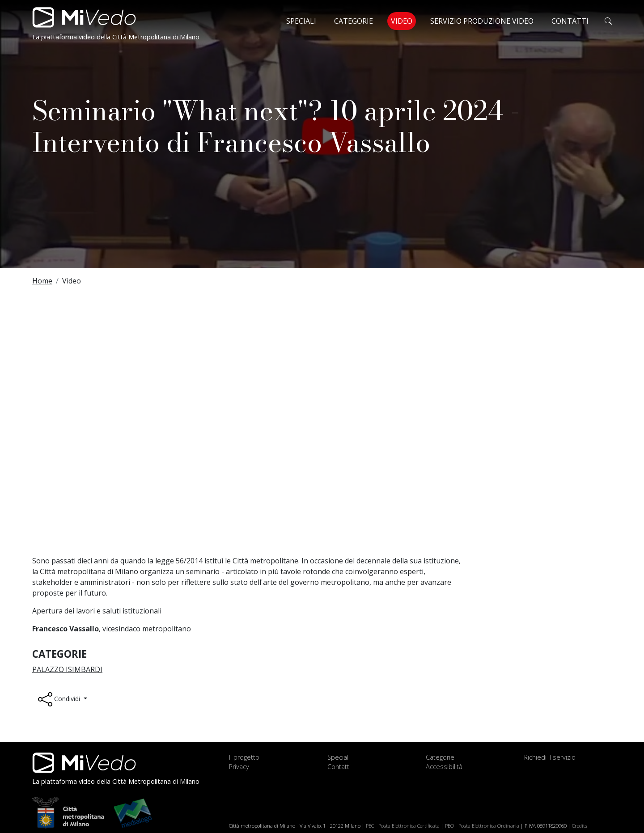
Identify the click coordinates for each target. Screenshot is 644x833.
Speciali (301, 21)
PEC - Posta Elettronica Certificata (403, 826)
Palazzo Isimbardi (67, 669)
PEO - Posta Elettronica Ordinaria (482, 826)
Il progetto (244, 757)
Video (403, 21)
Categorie (354, 21)
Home (42, 281)
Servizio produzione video (482, 21)
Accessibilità (444, 767)
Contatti (570, 21)
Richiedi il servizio (550, 757)
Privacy (239, 767)
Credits (580, 826)
